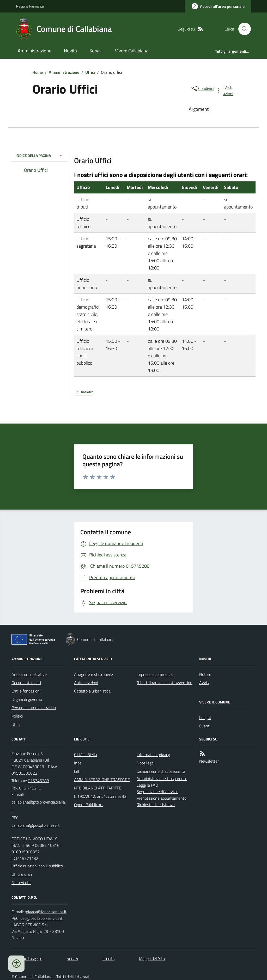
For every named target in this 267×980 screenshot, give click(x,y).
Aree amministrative (29, 674)
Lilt (77, 771)
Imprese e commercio (155, 674)
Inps (78, 763)
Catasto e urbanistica (92, 691)
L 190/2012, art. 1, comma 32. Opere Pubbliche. (101, 800)
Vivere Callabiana (132, 51)
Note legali (146, 763)
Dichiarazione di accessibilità (161, 771)
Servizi (96, 51)
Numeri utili (21, 883)
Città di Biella (86, 755)
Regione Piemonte (30, 6)
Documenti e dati (26, 683)
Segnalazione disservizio (157, 792)
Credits (108, 958)
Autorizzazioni (86, 683)
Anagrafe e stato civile (93, 674)
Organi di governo (27, 699)
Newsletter (209, 761)
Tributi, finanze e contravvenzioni (165, 687)
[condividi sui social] (202, 88)
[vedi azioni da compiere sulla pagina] (225, 90)
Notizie (205, 674)
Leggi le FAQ (147, 785)
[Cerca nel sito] (242, 29)
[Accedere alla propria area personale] (218, 6)
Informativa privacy (153, 755)
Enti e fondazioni (26, 691)
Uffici (90, 72)
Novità (70, 51)
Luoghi (205, 718)
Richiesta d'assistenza (156, 805)
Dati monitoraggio (27, 958)
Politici (17, 716)
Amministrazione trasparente (162, 779)
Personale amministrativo (34, 708)
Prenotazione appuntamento (162, 798)
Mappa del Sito (152, 958)
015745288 (38, 781)
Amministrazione (35, 51)
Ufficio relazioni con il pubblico (37, 866)
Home (38, 72)
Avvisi (204, 683)
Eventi (205, 726)
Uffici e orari (22, 874)
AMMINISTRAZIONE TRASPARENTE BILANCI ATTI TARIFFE (102, 784)
